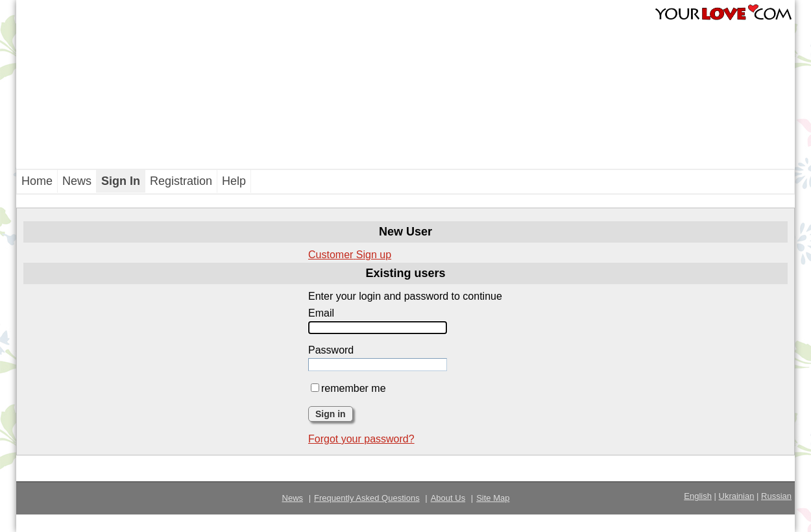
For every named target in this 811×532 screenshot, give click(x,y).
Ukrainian (737, 496)
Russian (776, 496)
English (698, 496)
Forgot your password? (361, 439)
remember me (348, 388)
